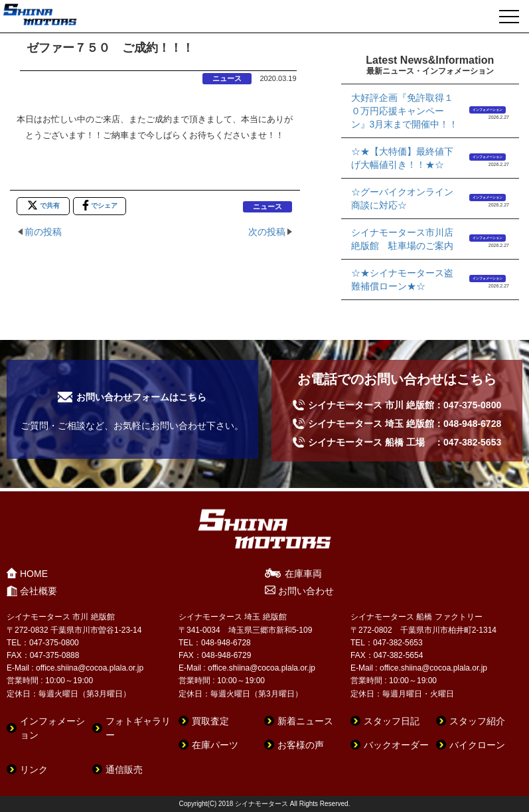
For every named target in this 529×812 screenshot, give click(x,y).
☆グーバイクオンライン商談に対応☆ (402, 199)
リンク (34, 770)
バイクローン (477, 745)
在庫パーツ (215, 745)
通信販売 (124, 770)
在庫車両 (303, 574)
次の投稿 (267, 232)
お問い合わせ (306, 591)
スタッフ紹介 (477, 721)
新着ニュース (305, 721)
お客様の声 (301, 745)
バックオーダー (396, 745)
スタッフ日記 (392, 721)
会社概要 (38, 591)
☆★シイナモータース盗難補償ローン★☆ (402, 280)
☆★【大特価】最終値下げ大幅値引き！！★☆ (402, 158)
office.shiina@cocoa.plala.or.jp (90, 668)
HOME (34, 574)
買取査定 (210, 721)
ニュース (227, 78)
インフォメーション (488, 110)
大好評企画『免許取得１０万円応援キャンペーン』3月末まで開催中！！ (405, 111)
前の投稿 (43, 232)
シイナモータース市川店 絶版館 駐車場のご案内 (407, 239)
